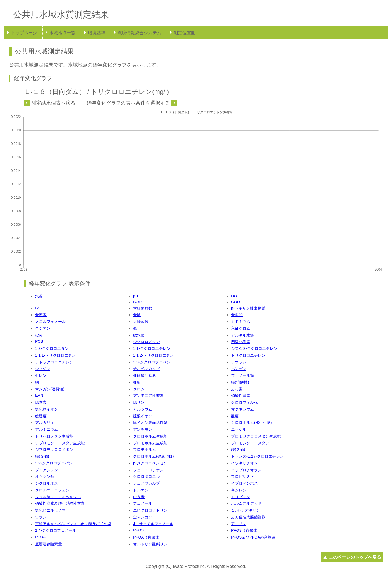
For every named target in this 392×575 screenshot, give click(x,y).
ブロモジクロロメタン (250, 443)
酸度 (235, 416)
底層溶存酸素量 (48, 544)
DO (234, 296)
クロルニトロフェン (52, 490)
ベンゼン (239, 369)
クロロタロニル (146, 476)
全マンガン (143, 517)
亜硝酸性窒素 (145, 375)
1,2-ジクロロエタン (52, 348)
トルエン (141, 490)
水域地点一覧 (62, 33)
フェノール (143, 503)
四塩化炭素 (241, 342)
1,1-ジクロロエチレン (152, 348)
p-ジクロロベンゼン (150, 463)
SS (38, 308)
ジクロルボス (47, 483)
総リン (139, 402)
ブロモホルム (145, 449)
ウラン (41, 517)
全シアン (43, 328)
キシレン (239, 490)
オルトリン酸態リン (150, 544)
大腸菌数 (141, 322)
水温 (39, 296)
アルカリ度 (45, 423)
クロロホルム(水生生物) (252, 423)
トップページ (24, 33)
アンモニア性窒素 (148, 396)
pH (136, 296)
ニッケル (239, 429)
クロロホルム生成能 (150, 436)
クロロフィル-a (244, 402)
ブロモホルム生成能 (150, 443)
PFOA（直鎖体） (148, 537)
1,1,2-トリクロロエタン (153, 355)
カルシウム (143, 409)
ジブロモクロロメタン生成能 (60, 443)
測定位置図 (185, 33)
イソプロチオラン (246, 470)
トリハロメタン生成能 (54, 436)
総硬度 (41, 416)
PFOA (40, 537)
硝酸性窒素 (241, 396)
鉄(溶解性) (240, 382)
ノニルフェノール (50, 322)
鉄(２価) (238, 449)
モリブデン (241, 497)
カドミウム (241, 322)
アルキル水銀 (243, 335)
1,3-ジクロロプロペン (152, 362)
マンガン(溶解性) (50, 389)
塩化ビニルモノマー (52, 510)
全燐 (137, 315)
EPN (39, 395)
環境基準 (97, 33)
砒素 (39, 335)
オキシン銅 (45, 476)
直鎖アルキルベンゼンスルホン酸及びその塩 (73, 524)
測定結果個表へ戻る (53, 103)
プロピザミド (243, 476)
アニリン (239, 524)
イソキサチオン (244, 463)
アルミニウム (47, 429)
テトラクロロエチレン (54, 362)
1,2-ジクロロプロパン (54, 463)
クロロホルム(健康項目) (154, 456)
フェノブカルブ (146, 483)
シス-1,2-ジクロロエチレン (254, 348)
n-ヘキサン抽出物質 (248, 308)
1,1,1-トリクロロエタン (55, 355)
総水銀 (139, 335)
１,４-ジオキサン (246, 510)
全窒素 (41, 315)
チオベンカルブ (146, 369)
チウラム (239, 362)
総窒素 (41, 402)
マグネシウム (243, 409)
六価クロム (241, 328)
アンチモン (143, 429)
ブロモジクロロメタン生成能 (256, 436)
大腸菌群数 (143, 308)
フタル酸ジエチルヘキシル (58, 497)
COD (235, 302)
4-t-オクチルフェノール (153, 524)
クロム (139, 389)
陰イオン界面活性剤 (150, 423)
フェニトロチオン (148, 470)
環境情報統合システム (139, 33)
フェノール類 (243, 375)
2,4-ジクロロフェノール (56, 530)
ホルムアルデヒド (246, 503)
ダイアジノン (47, 470)
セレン (41, 375)
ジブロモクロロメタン (54, 449)
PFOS (138, 530)
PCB (39, 341)
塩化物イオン (47, 409)
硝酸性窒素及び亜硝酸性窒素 (60, 503)
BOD (137, 302)
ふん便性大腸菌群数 (248, 517)
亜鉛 (137, 382)
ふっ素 (237, 389)
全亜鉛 (237, 315)
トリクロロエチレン (248, 355)
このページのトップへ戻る (355, 557)
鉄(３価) (42, 456)
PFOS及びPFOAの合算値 (253, 537)
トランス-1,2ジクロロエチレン (257, 456)
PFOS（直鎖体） (246, 530)
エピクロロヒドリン (150, 510)
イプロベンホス (244, 483)
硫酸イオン (143, 416)
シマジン (43, 369)
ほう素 (139, 497)
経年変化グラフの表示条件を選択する (128, 103)
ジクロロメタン (146, 342)
